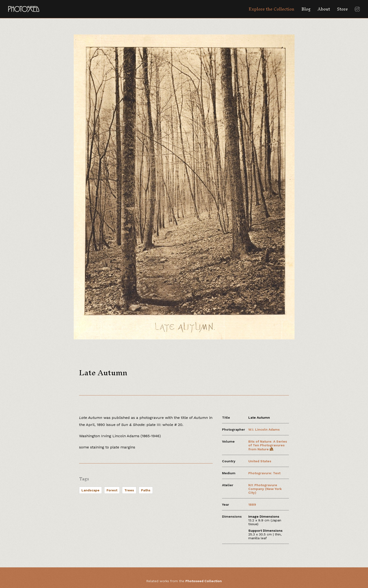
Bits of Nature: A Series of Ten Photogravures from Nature (268, 445)
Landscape (90, 490)
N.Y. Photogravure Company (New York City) (265, 489)
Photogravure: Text (264, 473)
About (324, 9)
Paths (146, 490)
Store (342, 9)
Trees (129, 490)
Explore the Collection (271, 9)
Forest (112, 490)
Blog (306, 9)
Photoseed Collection (204, 581)
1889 (252, 505)
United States (260, 461)
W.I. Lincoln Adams (264, 429)
